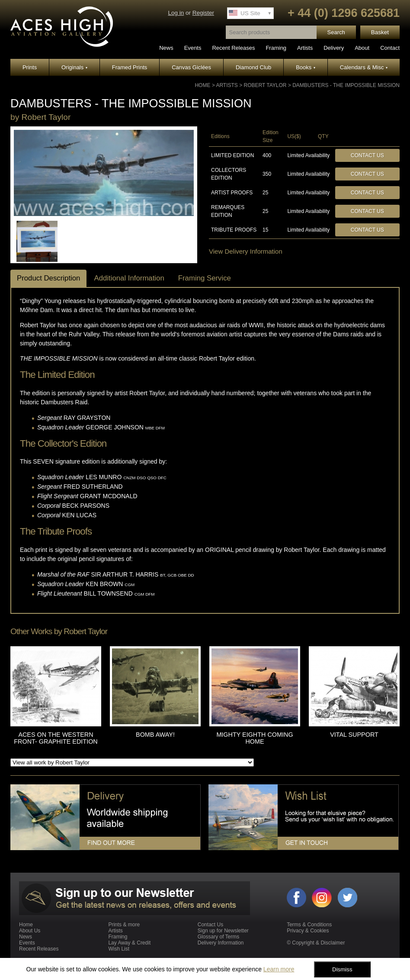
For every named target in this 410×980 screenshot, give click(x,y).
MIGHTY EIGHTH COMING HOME (255, 738)
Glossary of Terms (218, 937)
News (166, 48)
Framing (276, 48)
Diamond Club (253, 67)
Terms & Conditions (309, 925)
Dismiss (342, 969)
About (362, 48)
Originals (74, 67)
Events (193, 48)
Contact (390, 48)
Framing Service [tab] (205, 278)
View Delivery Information (246, 251)
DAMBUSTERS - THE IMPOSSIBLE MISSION (346, 85)
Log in (176, 13)
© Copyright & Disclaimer (316, 943)
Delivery (334, 48)
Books (306, 67)
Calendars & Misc (364, 67)
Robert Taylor (265, 85)
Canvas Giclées (191, 67)
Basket (380, 32)
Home (202, 85)
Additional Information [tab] (129, 278)
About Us (30, 931)
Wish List (119, 949)
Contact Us (367, 155)
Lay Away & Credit (129, 943)
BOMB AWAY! (155, 735)
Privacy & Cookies (308, 931)
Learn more (279, 969)
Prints (30, 67)
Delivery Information (221, 943)
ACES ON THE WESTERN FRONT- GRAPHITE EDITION (56, 738)
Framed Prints (130, 67)
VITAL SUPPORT (354, 735)
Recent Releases (233, 48)
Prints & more (124, 925)
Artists (305, 48)
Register (203, 13)
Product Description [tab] (48, 278)
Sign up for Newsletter (223, 931)
